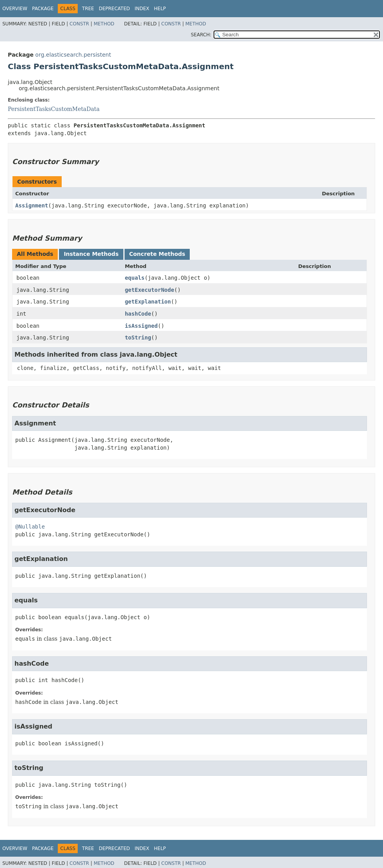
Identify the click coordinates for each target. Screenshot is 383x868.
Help (160, 9)
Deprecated (114, 9)
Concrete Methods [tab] (157, 254)
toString (138, 338)
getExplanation (148, 302)
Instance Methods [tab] (91, 254)
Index (142, 9)
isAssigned (141, 326)
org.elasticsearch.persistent (73, 55)
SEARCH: (201, 35)
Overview (15, 9)
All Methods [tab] (35, 254)
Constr (79, 24)
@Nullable (30, 527)
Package (43, 9)
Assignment (32, 205)
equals (135, 278)
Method (104, 24)
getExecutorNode (150, 290)
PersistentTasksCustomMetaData (54, 109)
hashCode (138, 314)
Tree (88, 9)
